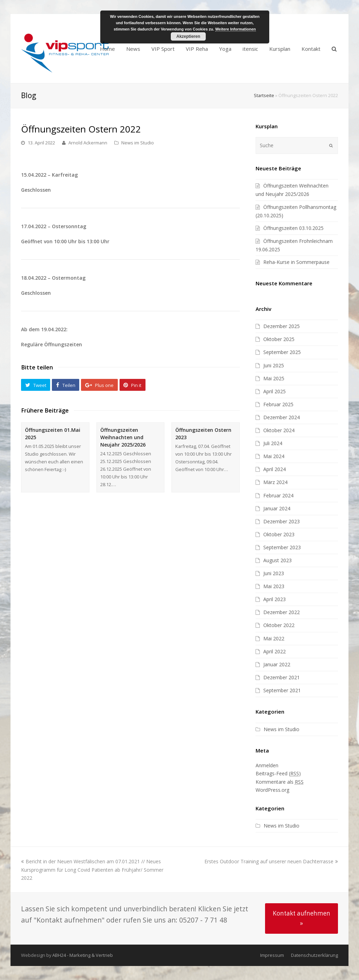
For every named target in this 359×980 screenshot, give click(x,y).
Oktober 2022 (279, 625)
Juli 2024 (273, 443)
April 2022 (275, 651)
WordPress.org (272, 790)
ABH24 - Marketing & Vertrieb (83, 955)
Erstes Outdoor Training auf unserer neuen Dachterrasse (271, 861)
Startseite (264, 96)
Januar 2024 (277, 508)
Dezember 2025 (282, 326)
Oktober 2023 (279, 534)
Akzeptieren (188, 36)
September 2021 (282, 690)
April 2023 (275, 599)
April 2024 (275, 469)
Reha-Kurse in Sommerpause (296, 262)
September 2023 (282, 547)
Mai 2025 (274, 378)
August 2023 (277, 560)
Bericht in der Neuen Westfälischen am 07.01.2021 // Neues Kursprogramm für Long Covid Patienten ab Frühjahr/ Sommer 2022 (92, 869)
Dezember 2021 (282, 677)
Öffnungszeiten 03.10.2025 (293, 228)
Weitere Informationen (236, 29)
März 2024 (275, 482)
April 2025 (275, 391)
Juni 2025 (274, 365)
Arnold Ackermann (88, 143)
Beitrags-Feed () (278, 773)
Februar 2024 (278, 495)
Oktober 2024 (279, 430)
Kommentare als (280, 782)
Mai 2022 (274, 638)
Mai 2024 (274, 456)
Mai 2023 (274, 586)
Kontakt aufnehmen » (302, 918)
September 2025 (282, 352)
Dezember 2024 (282, 417)
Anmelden (267, 765)
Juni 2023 (274, 573)
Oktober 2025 (279, 339)
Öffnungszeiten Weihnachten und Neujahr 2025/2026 (123, 437)
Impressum (272, 955)
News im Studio (138, 143)
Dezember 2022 (282, 612)
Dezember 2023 (282, 521)
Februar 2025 (278, 404)
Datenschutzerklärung (314, 955)
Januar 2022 (277, 664)
